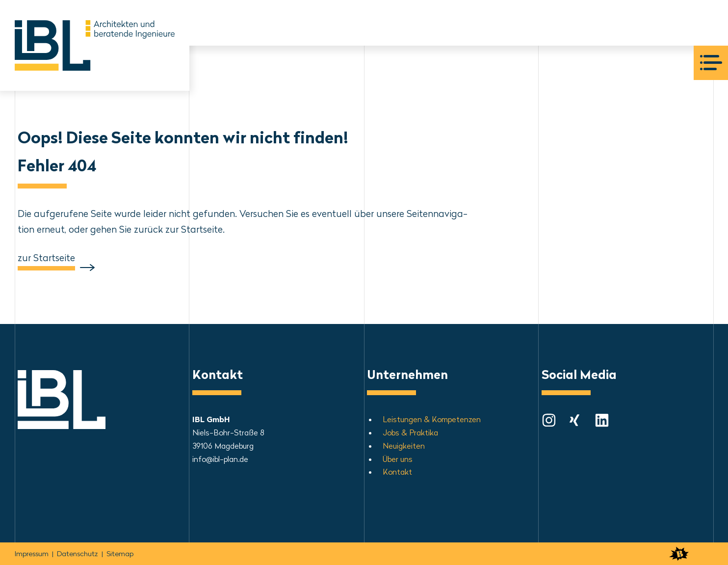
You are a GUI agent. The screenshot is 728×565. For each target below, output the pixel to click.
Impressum (32, 554)
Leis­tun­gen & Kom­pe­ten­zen (432, 419)
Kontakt (397, 472)
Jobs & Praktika (410, 432)
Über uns (398, 459)
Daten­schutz (77, 554)
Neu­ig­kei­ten (404, 446)
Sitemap (120, 554)
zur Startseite (46, 258)
